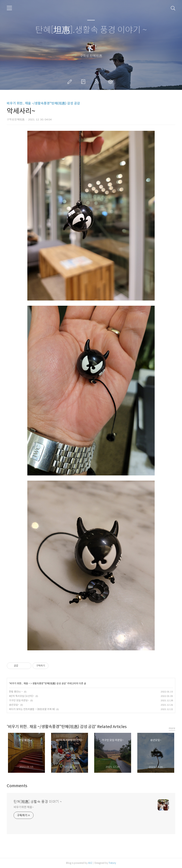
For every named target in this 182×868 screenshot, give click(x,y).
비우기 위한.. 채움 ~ (20, 683)
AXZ (90, 863)
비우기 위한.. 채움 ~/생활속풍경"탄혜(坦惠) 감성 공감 (43, 103)
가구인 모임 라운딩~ (19, 700)
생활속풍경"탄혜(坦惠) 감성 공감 (49, 683)
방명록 (84, 82)
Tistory (112, 863)
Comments (17, 786)
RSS (98, 82)
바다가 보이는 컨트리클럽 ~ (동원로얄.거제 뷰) (32, 709)
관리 (111, 82)
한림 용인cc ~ (16, 692)
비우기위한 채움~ (24, 807)
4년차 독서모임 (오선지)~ (22, 696)
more (172, 728)
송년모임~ (14, 705)
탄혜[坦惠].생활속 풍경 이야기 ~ (91, 30)
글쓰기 (70, 82)
